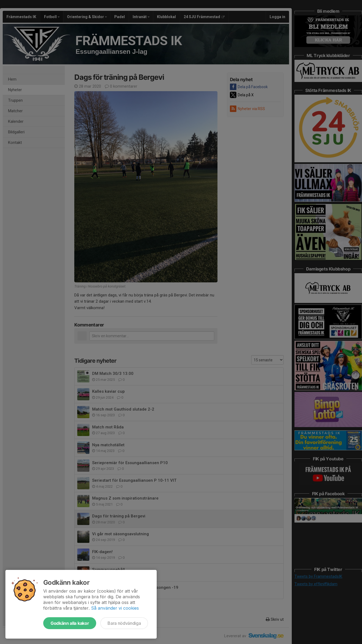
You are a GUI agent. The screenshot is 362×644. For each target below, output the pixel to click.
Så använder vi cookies (115, 608)
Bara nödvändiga (124, 623)
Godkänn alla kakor (70, 623)
